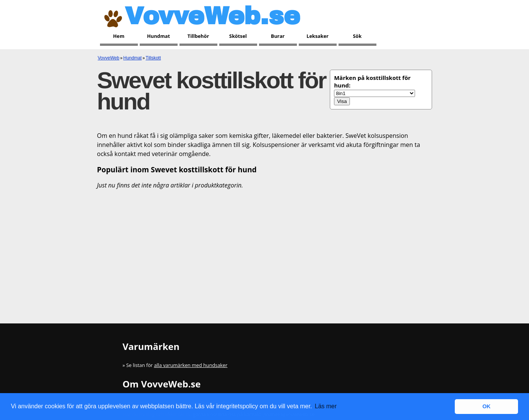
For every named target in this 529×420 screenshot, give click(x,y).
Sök (357, 36)
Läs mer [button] (326, 406)
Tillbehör (198, 36)
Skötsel (238, 36)
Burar (278, 36)
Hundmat (158, 36)
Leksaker (317, 36)
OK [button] (487, 406)
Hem (119, 36)
